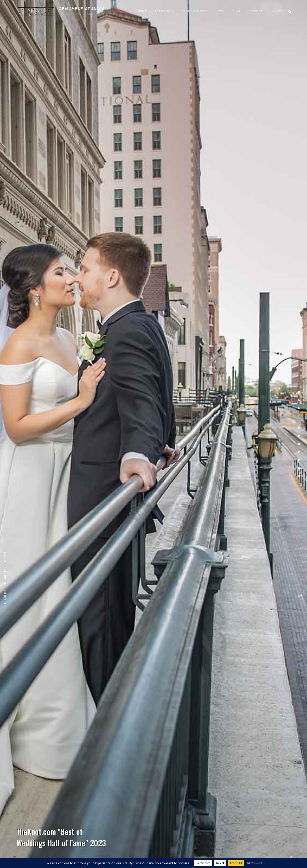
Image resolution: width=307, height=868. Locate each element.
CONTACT (256, 11)
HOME (142, 11)
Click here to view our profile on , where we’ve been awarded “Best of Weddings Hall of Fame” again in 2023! (154, 656)
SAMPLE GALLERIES (195, 11)
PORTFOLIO (165, 11)
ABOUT (276, 11)
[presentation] (291, 212)
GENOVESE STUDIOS (82, 9)
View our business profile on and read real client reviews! (153, 668)
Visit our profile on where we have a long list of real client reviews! (154, 680)
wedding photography (66, 469)
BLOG (236, 11)
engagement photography (152, 493)
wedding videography (111, 469)
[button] (299, 69)
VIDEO (220, 11)
